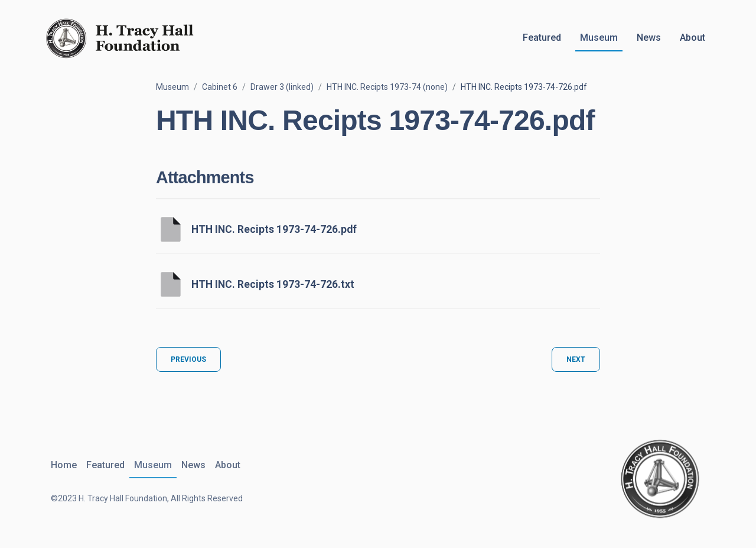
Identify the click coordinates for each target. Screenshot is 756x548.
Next (576, 359)
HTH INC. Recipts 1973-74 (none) (387, 87)
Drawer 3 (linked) (282, 87)
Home (64, 465)
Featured (542, 38)
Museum (599, 38)
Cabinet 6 (220, 87)
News (649, 38)
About (693, 38)
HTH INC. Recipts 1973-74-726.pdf (274, 229)
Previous (188, 359)
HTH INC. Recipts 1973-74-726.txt (273, 284)
